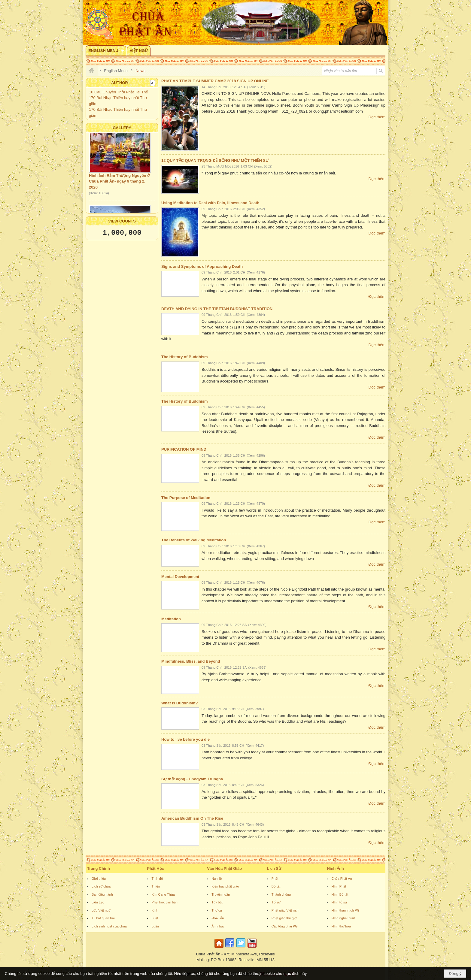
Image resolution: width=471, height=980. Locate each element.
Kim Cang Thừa (163, 894)
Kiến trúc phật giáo (225, 886)
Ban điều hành (102, 894)
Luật (155, 918)
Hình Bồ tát (340, 894)
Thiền (156, 886)
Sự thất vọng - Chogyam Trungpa (192, 779)
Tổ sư (276, 902)
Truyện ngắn (221, 894)
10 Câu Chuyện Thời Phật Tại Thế (118, 92)
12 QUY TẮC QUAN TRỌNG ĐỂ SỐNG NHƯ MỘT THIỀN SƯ (215, 160)
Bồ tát (276, 886)
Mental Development (180, 577)
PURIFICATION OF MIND (184, 449)
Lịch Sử (274, 868)
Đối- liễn (218, 918)
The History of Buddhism (185, 357)
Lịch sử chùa (101, 886)
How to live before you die (185, 739)
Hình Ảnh (335, 868)
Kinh (155, 910)
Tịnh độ (157, 879)
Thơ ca (217, 910)
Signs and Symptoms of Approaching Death (202, 266)
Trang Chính (99, 868)
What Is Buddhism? (179, 703)
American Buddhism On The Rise (192, 818)
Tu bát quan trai (103, 918)
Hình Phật (339, 886)
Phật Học (156, 868)
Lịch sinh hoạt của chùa (109, 926)
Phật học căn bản (165, 902)
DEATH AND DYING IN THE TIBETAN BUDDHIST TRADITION (217, 309)
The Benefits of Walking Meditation (194, 540)
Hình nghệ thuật (343, 918)
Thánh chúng (281, 894)
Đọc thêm (377, 117)
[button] (106, 50)
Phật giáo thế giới (284, 918)
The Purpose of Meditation (186, 498)
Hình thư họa (341, 926)
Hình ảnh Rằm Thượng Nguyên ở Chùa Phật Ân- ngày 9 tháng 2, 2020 (119, 183)
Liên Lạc (98, 902)
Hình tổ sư (339, 902)
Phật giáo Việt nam (286, 910)
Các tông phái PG (285, 926)
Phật (275, 879)
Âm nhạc (218, 926)
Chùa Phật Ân (342, 879)
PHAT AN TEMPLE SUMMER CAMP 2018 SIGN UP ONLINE (215, 81)
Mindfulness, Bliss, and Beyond (191, 661)
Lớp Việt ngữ (101, 910)
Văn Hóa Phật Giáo (224, 868)
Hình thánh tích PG (345, 910)
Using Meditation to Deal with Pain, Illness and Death (210, 203)
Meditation (171, 619)
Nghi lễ (217, 879)
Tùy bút (217, 902)
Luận (155, 926)
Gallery (122, 128)
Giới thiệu (99, 879)
